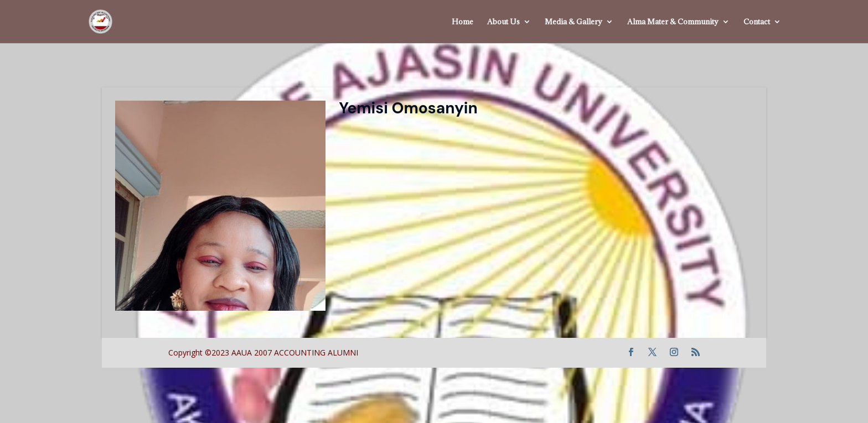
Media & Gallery (573, 22)
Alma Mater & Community (673, 22)
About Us (503, 22)
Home (463, 22)
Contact (757, 22)
